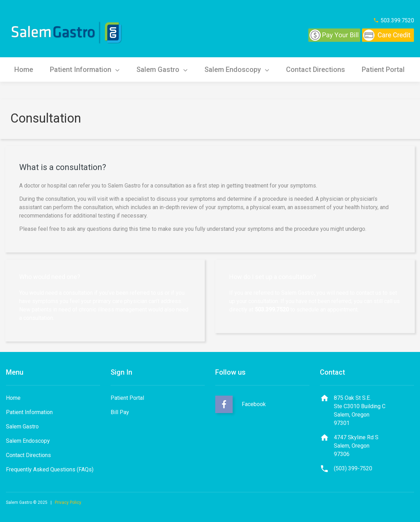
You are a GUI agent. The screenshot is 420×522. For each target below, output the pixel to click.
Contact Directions (316, 69)
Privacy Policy (68, 502)
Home (24, 69)
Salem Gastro (162, 69)
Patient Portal (383, 69)
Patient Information (85, 69)
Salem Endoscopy (237, 69)
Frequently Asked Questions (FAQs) (50, 469)
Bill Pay (120, 412)
